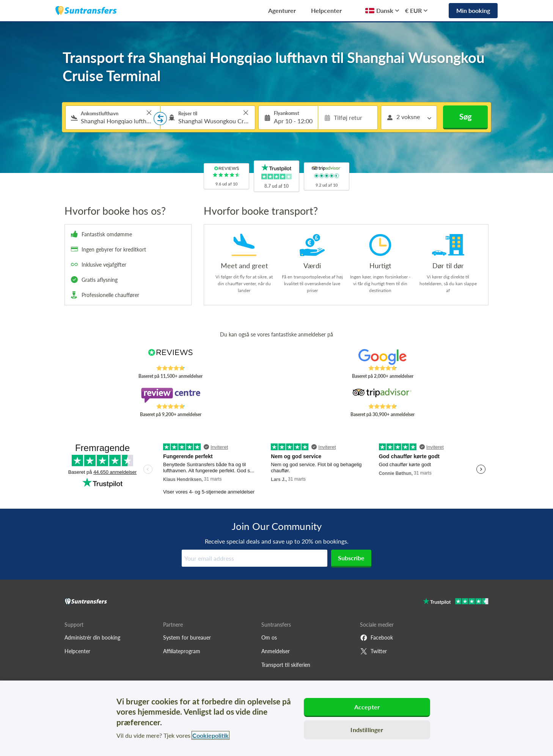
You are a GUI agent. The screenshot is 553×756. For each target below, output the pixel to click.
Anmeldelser (276, 651)
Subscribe (351, 558)
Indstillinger (367, 730)
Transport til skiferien (286, 665)
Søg (466, 116)
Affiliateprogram (182, 651)
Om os (269, 637)
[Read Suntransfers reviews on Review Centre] (170, 395)
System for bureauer (187, 637)
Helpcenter (326, 10)
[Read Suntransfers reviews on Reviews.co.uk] (170, 357)
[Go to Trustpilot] (456, 602)
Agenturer (282, 10)
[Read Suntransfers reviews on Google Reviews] (383, 357)
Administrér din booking (92, 637)
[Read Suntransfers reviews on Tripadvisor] (383, 395)
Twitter (373, 651)
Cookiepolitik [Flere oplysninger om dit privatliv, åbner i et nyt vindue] (211, 735)
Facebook (376, 638)
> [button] (149, 113)
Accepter (367, 707)
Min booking (473, 10)
